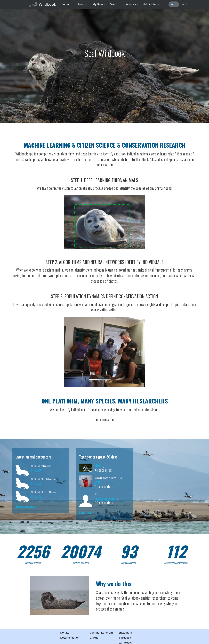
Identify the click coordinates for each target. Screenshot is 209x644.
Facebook (125, 638)
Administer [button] (151, 4)
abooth (99, 466)
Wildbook (47, 4)
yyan (98, 482)
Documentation (70, 638)
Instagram (126, 633)
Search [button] (116, 4)
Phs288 (36, 496)
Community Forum (101, 633)
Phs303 (36, 483)
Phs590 (36, 470)
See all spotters (87, 513)
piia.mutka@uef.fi (106, 498)
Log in (185, 4)
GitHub (94, 638)
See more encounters (26, 506)
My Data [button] (99, 4)
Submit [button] (67, 4)
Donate (65, 633)
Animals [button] (132, 4)
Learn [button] (83, 4)
